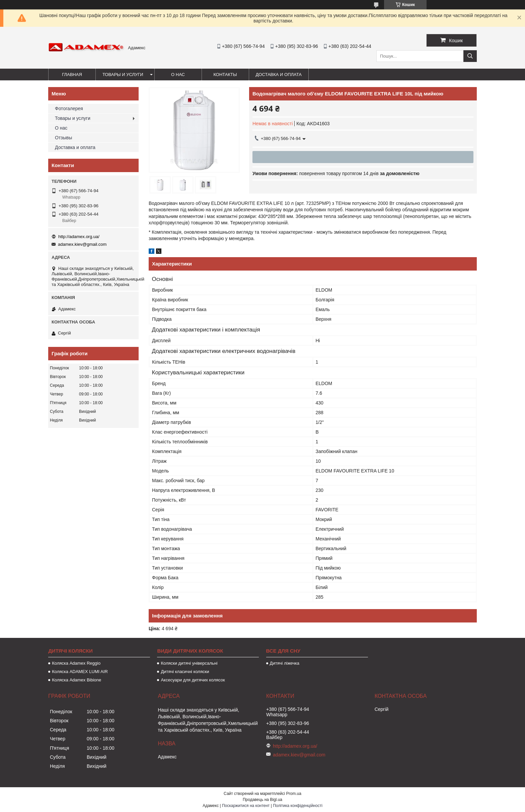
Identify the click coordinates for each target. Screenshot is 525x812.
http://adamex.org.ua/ (79, 237)
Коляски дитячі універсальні (189, 663)
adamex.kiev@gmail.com (82, 244)
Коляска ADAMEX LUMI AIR (80, 672)
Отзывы (63, 138)
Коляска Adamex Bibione (77, 680)
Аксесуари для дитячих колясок (193, 680)
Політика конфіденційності (298, 806)
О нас (178, 75)
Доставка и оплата (279, 75)
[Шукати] (470, 56)
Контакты (225, 75)
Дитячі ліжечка (285, 663)
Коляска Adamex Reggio (76, 663)
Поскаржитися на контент (246, 806)
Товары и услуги (123, 75)
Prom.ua (294, 794)
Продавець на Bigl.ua (262, 800)
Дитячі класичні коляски (185, 672)
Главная (72, 75)
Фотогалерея (69, 108)
